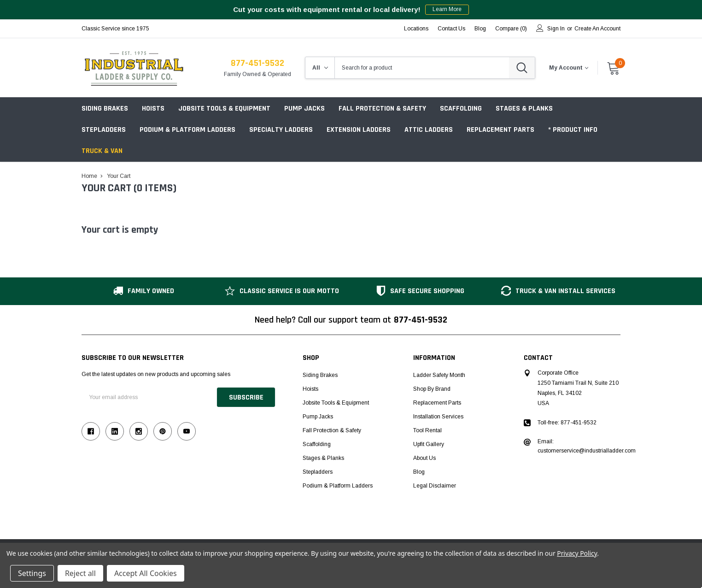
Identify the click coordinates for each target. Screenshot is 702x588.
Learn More (447, 10)
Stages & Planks (524, 109)
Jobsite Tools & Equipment (224, 109)
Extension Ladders (359, 130)
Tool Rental (427, 430)
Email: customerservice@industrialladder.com (587, 446)
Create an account (597, 29)
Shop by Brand (432, 389)
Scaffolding (461, 109)
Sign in (556, 29)
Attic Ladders (429, 130)
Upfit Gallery (429, 444)
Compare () (511, 29)
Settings (32, 573)
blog (480, 29)
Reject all (80, 573)
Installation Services (438, 417)
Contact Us (451, 29)
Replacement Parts (500, 130)
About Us (424, 458)
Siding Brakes (105, 109)
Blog (419, 472)
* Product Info (573, 130)
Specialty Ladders (281, 130)
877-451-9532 (257, 63)
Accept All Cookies (146, 573)
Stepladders (104, 130)
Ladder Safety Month (439, 375)
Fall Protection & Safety (382, 109)
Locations (416, 29)
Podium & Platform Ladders (187, 130)
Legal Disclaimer (435, 486)
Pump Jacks (304, 109)
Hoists (153, 109)
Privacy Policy (577, 553)
